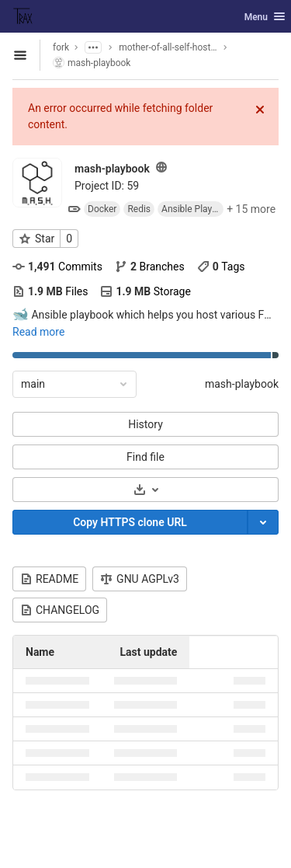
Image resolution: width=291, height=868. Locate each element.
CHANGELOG (60, 610)
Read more (38, 332)
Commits (57, 267)
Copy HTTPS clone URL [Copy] (130, 522)
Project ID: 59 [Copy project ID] (107, 186)
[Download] (145, 490)
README (49, 579)
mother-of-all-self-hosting (168, 47)
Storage (145, 291)
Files (50, 291)
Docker (102, 209)
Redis (139, 209)
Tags (221, 267)
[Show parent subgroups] (93, 47)
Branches (150, 267)
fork (61, 47)
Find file (145, 457)
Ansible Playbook (192, 209)
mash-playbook (242, 384)
